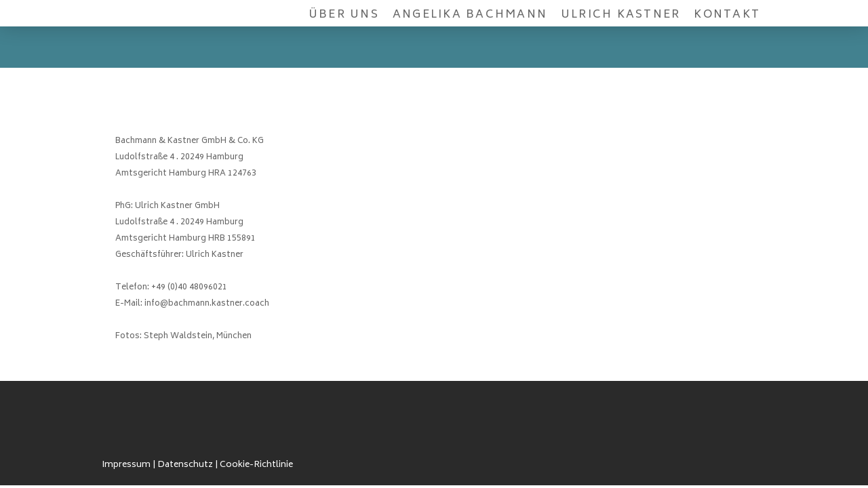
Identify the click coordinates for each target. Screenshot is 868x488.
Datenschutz (185, 465)
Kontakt (727, 15)
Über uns (344, 15)
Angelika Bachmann (470, 15)
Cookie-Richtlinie (256, 465)
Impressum (126, 465)
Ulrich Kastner (620, 15)
